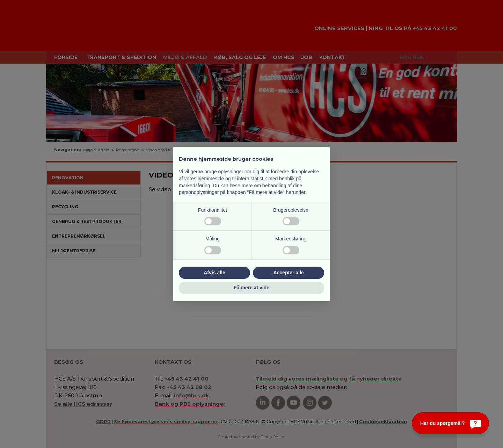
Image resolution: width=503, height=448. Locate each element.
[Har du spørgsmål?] (450, 423)
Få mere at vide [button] (251, 288)
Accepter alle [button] (288, 273)
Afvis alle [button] (214, 273)
